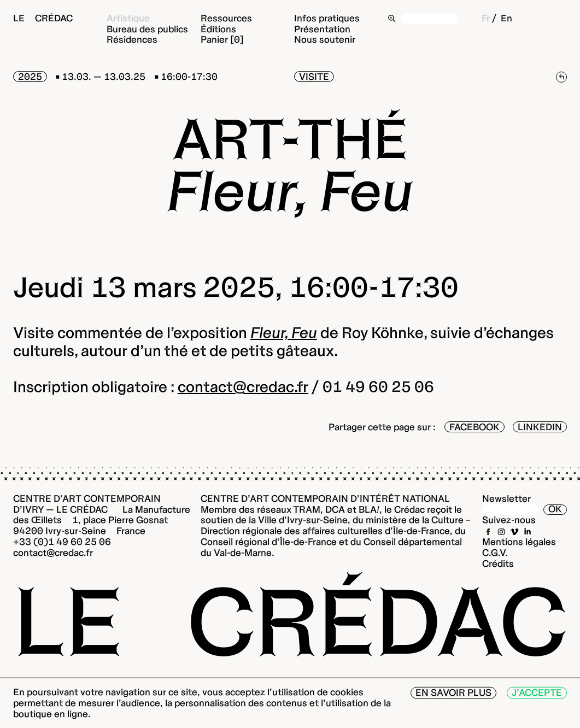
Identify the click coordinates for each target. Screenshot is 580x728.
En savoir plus (453, 692)
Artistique (128, 18)
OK (555, 509)
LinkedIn (540, 427)
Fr (486, 18)
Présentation (322, 29)
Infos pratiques (327, 18)
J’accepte (537, 692)
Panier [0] (222, 39)
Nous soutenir (325, 39)
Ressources (226, 18)
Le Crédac (43, 18)
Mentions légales (519, 542)
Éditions (218, 29)
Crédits (498, 563)
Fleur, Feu (284, 332)
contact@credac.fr (243, 386)
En (506, 18)
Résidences (132, 39)
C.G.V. (495, 553)
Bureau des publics (147, 29)
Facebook (474, 427)
